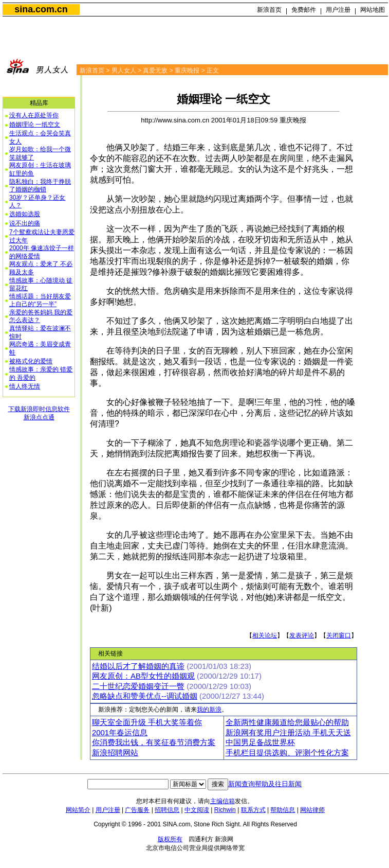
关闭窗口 (339, 635)
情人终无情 (25, 386)
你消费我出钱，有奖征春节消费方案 (154, 742)
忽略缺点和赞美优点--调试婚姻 (145, 696)
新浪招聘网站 (115, 753)
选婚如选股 (25, 214)
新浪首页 (269, 10)
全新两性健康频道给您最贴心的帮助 (287, 722)
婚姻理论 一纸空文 (35, 125)
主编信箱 (223, 801)
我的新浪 (209, 710)
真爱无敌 (155, 70)
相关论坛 (265, 635)
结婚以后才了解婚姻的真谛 (138, 666)
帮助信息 (283, 810)
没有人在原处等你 (34, 115)
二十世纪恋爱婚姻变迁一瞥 (138, 686)
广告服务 (137, 810)
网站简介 (78, 810)
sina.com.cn (41, 9)
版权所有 (170, 839)
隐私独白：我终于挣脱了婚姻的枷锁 (40, 186)
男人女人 (124, 70)
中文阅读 (197, 810)
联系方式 (253, 810)
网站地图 (373, 10)
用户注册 (338, 10)
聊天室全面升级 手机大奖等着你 (147, 722)
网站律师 (312, 810)
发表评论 (302, 635)
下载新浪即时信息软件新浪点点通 (39, 413)
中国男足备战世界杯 (260, 742)
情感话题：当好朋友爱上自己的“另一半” (40, 300)
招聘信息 (167, 810)
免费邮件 (304, 10)
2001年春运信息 (120, 733)
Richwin (225, 810)
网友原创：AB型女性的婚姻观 (143, 676)
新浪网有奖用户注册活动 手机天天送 (288, 733)
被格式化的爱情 (31, 361)
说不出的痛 (25, 223)
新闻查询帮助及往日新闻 (265, 784)
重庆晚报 (187, 70)
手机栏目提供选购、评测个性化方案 (287, 753)
